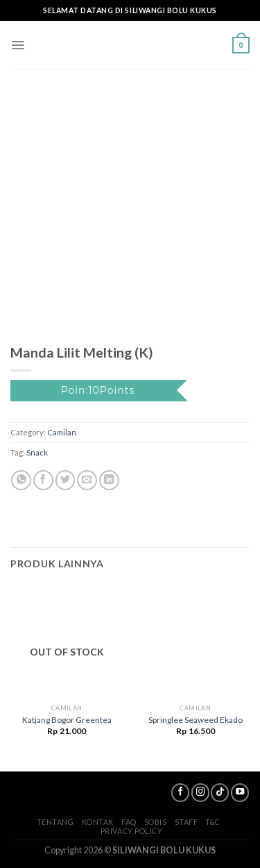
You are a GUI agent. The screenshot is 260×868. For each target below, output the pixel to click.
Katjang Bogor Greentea (67, 720)
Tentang (55, 822)
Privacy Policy (132, 831)
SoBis (156, 822)
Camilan (62, 432)
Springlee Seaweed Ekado (196, 720)
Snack (37, 452)
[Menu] (18, 45)
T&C (213, 822)
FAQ (129, 822)
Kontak (98, 822)
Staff (187, 822)
